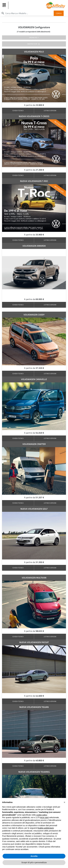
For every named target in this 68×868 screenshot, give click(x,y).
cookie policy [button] (42, 815)
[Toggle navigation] (4, 5)
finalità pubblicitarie (46, 828)
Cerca (59, 13)
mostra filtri (34, 44)
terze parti (44, 817)
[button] (64, 802)
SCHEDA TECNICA (18, 110)
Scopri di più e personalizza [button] (34, 862)
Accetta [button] (34, 856)
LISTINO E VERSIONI (50, 110)
